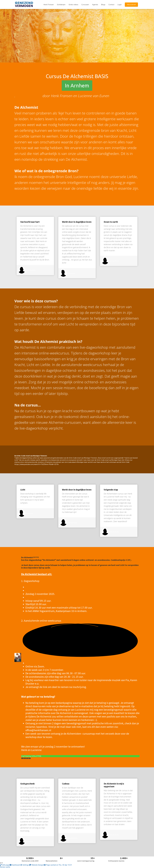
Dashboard (15, 865)
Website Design (36, 865)
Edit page (5, 865)
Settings (25, 865)
